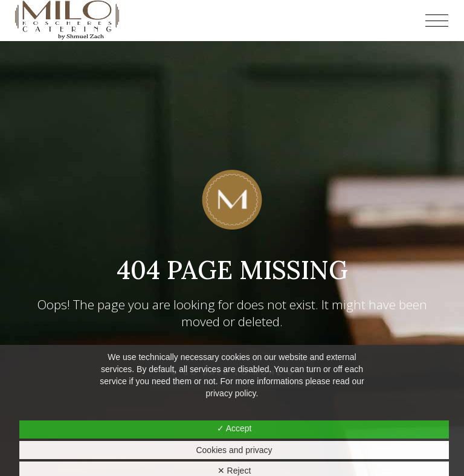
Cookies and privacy (234, 450)
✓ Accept (234, 428)
